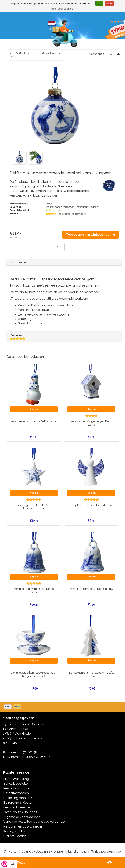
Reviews (64, 337)
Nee (109, 4)
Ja (99, 4)
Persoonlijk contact (18, 788)
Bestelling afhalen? (18, 798)
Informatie (18, 262)
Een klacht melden (17, 807)
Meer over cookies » (63, 9)
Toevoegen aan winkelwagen (90, 235)
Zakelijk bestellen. (17, 784)
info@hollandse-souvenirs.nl (24, 738)
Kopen (34, 409)
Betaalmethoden (16, 793)
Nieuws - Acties (15, 836)
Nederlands (96, 54)
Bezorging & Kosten (18, 803)
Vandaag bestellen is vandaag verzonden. (35, 822)
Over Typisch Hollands (20, 812)
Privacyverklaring (16, 779)
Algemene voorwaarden (22, 817)
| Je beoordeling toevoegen (72, 214)
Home (10, 53)
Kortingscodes (14, 831)
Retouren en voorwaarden (23, 826)
